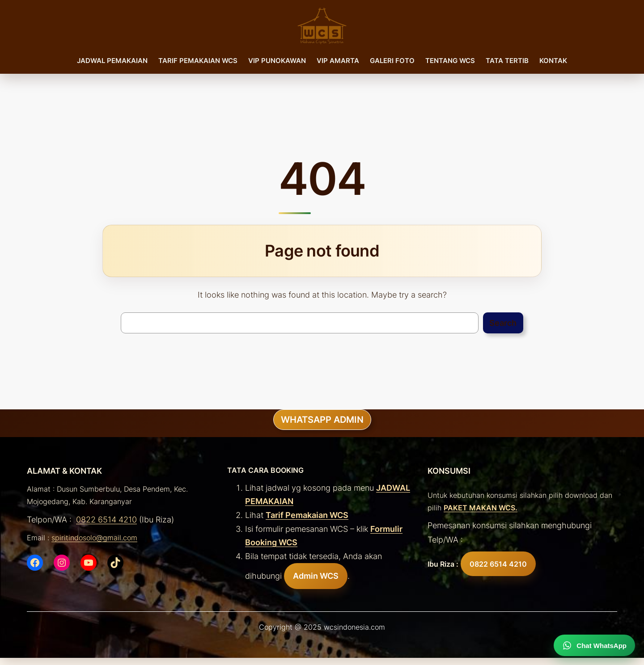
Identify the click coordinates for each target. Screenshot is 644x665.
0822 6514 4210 (106, 520)
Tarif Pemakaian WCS (307, 515)
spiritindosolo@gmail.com (94, 538)
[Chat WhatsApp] (594, 645)
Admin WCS (316, 576)
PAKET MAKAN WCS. (481, 508)
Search (503, 323)
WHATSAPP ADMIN (322, 420)
